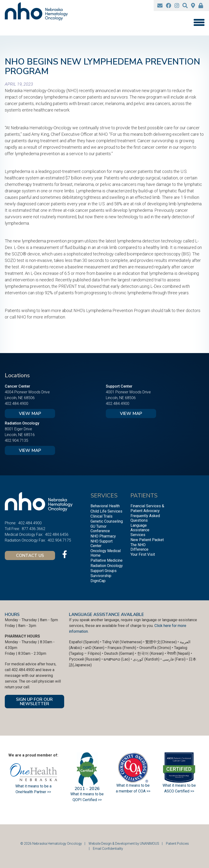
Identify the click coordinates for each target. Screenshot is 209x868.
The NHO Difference (139, 547)
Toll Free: (12, 529)
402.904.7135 (17, 440)
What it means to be (179, 785)
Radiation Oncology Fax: (25, 540)
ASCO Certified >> (179, 791)
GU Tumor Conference (100, 529)
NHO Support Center (102, 543)
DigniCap (98, 581)
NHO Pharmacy (103, 536)
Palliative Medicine (107, 560)
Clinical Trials (102, 516)
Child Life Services (106, 511)
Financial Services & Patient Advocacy (147, 508)
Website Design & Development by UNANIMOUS (124, 844)
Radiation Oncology (107, 566)
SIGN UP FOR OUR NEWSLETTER (34, 702)
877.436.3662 (34, 529)
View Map (30, 413)
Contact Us (30, 555)
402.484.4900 (17, 404)
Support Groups (104, 571)
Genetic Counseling (107, 521)
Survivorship (101, 576)
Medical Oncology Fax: (24, 534)
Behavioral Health (105, 506)
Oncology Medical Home (106, 553)
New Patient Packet (147, 540)
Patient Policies (177, 844)
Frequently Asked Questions (145, 518)
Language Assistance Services (140, 530)
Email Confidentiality (108, 849)
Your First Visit (143, 554)
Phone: (11, 523)
